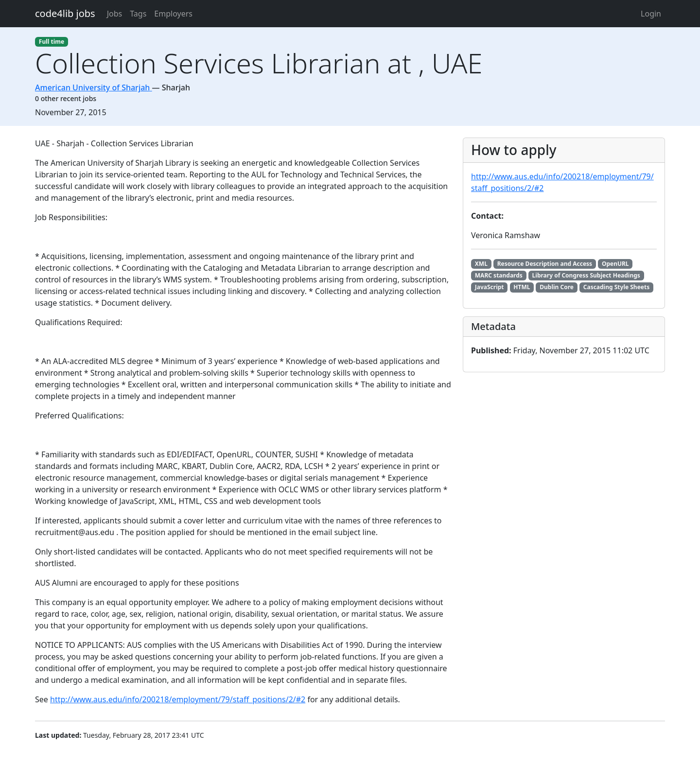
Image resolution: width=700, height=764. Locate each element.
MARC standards (499, 275)
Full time (52, 42)
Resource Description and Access (545, 264)
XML (481, 264)
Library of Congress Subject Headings (586, 275)
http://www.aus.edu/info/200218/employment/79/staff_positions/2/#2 (178, 699)
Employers (173, 14)
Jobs (115, 14)
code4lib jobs (65, 13)
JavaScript (490, 287)
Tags (138, 14)
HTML (522, 287)
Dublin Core (557, 287)
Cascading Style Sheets (616, 287)
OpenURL (615, 264)
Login (651, 14)
